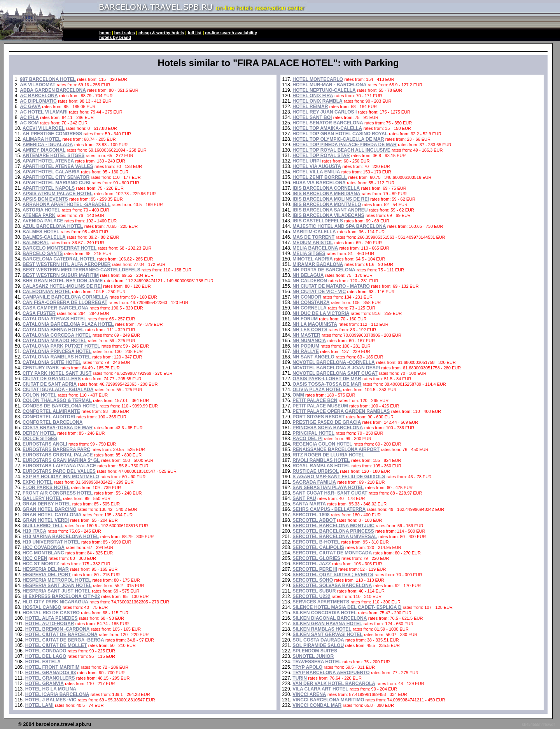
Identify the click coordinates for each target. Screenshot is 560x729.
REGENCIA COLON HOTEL (322, 444)
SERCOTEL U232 (311, 596)
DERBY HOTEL (39, 433)
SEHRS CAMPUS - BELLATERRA (329, 509)
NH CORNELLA (309, 308)
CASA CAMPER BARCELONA (55, 308)
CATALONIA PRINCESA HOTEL (57, 351)
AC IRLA (29, 117)
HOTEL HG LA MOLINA (51, 689)
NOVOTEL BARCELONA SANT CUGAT (335, 373)
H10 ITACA (34, 531)
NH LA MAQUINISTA (315, 324)
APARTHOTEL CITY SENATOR (56, 177)
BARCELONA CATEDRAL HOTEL (59, 259)
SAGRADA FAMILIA (314, 482)
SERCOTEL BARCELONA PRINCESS (333, 531)
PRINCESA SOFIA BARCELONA (328, 428)
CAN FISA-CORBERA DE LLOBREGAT (65, 302)
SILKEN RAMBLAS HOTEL (322, 629)
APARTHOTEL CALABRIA (51, 172)
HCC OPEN (35, 558)
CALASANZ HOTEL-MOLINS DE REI (62, 286)
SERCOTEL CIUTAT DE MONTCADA (332, 553)
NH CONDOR (307, 297)
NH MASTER (306, 335)
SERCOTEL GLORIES (316, 558)
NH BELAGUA (308, 275)
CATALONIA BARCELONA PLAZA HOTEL (68, 324)
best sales (125, 33)
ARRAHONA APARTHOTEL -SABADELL (66, 205)
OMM (298, 395)
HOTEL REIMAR (310, 107)
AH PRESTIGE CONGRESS (52, 134)
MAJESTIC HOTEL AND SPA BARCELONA (339, 226)
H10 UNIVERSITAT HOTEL (51, 542)
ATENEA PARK (39, 215)
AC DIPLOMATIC (38, 101)
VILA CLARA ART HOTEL (320, 689)
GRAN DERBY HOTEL (47, 504)
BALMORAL (36, 243)
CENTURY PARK (41, 368)
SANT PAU (304, 498)
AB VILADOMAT (38, 85)
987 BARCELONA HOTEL (48, 79)
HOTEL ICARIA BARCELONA (57, 694)
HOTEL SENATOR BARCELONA (328, 123)
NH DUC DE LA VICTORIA (321, 313)
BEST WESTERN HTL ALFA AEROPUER (66, 264)
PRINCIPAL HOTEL (313, 433)
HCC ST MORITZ (41, 564)
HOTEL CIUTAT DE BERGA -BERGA (65, 640)
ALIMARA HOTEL (42, 139)
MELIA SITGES (309, 253)
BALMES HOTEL (41, 232)
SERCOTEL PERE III (315, 569)
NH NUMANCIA (309, 341)
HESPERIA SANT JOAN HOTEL (57, 586)
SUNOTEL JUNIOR (313, 656)
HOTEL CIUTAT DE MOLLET (56, 645)
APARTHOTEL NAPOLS (49, 188)
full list (195, 33)
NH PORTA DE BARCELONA (324, 270)
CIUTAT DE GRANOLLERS (52, 379)
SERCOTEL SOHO (313, 580)
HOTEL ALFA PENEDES (52, 618)
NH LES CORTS (310, 330)
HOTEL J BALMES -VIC (51, 700)
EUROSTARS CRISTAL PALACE (58, 455)
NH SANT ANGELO (313, 357)
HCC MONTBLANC (43, 553)
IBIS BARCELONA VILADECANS (328, 215)
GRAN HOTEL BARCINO (49, 509)
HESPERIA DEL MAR (46, 569)
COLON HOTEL (39, 395)
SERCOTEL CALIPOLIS (318, 547)
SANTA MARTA (309, 504)
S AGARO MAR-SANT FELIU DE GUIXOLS (339, 477)
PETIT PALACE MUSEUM (320, 406)
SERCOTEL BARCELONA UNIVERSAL (335, 537)
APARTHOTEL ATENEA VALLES (58, 166)
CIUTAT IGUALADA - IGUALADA (58, 390)
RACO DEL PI (307, 439)
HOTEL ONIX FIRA (313, 96)
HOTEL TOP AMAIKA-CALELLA (327, 128)
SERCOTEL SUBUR (314, 591)
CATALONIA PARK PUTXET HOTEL (61, 346)
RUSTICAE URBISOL (316, 471)
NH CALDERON (310, 281)
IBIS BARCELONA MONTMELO (327, 205)
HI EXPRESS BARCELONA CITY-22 (61, 596)
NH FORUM (305, 319)
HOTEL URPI (306, 161)
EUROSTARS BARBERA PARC (56, 449)
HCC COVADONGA (44, 547)
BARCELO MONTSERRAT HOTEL (59, 248)
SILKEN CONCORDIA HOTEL (325, 613)
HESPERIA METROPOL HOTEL (57, 580)
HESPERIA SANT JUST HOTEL (57, 591)
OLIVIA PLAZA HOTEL (317, 390)
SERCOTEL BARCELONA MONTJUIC (333, 526)
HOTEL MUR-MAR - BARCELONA (329, 85)
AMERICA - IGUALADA (48, 145)
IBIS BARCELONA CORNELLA (326, 188)
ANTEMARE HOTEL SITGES (53, 156)
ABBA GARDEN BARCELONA (53, 90)
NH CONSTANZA (311, 302)
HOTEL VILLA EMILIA (316, 172)
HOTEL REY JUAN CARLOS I (325, 112)
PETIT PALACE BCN (315, 400)
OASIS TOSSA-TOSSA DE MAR (327, 384)
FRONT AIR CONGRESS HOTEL (58, 493)
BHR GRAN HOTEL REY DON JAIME (63, 281)
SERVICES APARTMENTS (321, 602)
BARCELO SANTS (43, 253)
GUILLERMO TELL (43, 526)
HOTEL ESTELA (43, 662)
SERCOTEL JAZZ (311, 564)
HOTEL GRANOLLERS (50, 678)
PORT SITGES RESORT (318, 417)
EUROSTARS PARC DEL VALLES (59, 471)
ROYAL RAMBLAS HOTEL (321, 466)
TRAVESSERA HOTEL (317, 662)
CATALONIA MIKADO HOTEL (54, 341)
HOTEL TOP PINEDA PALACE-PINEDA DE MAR (345, 145)
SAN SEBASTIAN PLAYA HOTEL (328, 488)
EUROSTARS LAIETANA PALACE (59, 466)
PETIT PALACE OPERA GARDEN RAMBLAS (341, 411)
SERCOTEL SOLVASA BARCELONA (332, 586)
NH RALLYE (306, 351)
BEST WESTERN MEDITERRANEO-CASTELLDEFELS (81, 270)
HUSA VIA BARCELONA (319, 183)
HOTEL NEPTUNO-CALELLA (324, 90)
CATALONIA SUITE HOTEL (52, 362)
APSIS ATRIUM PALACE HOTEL (58, 194)
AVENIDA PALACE (43, 221)
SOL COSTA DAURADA (318, 640)
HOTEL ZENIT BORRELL (320, 177)
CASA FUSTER (39, 313)
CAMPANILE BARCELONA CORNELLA (65, 297)
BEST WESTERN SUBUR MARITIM (61, 275)
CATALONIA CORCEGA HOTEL (57, 335)
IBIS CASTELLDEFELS (318, 221)
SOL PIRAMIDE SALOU (318, 645)
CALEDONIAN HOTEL (47, 292)
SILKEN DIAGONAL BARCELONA (330, 618)
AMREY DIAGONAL (44, 150)
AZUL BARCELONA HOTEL (53, 226)
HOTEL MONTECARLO (318, 79)
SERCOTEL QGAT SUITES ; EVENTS (333, 575)
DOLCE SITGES (40, 439)
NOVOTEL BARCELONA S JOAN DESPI (336, 368)
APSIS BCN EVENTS (45, 199)
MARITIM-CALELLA (314, 232)
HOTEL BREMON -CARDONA (58, 629)
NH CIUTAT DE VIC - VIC (319, 292)
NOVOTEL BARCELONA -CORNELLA (333, 362)
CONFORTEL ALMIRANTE (51, 411)
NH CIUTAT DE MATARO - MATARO (331, 286)
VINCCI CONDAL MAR (317, 705)
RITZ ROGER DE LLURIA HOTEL (328, 455)
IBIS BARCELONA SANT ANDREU (330, 210)
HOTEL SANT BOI (312, 117)
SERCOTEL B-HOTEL (316, 542)
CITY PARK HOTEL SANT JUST (57, 373)
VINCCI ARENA (309, 694)
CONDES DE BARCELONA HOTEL (60, 406)
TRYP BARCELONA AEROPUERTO (331, 673)
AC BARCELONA (39, 96)
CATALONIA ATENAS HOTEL (54, 319)
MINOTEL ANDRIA (312, 259)
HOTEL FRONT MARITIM (52, 667)
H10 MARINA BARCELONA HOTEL (61, 537)
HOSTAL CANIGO (42, 607)
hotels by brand (115, 37)
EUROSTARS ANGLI (45, 444)
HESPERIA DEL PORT (47, 575)
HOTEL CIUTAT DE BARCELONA (61, 635)
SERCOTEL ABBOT (314, 520)
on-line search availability (231, 33)
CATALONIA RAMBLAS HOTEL (57, 357)
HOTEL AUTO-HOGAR (50, 624)
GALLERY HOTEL (42, 498)
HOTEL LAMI (39, 705)
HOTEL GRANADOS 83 (51, 673)
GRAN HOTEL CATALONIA (52, 515)
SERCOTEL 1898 (311, 515)
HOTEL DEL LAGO (46, 656)
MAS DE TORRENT (313, 237)
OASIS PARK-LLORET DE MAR (327, 379)
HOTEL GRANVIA (45, 684)
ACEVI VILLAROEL (44, 128)
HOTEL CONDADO (46, 651)
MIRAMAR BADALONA (318, 264)
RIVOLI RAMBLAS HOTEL (321, 460)
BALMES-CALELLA (44, 237)
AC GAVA (30, 107)
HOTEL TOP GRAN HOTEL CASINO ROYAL (340, 134)
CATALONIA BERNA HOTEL (53, 330)
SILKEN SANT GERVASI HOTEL (327, 635)
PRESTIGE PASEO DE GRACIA (327, 422)
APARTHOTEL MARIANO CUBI (56, 183)
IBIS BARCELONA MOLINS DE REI (331, 199)
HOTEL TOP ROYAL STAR (321, 156)
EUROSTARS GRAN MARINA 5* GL (61, 460)
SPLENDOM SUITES (315, 651)
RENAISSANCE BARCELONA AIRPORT (336, 449)
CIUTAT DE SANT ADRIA (50, 384)
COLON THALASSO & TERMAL (57, 400)
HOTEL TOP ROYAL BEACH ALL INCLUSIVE (341, 150)
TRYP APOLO (307, 667)
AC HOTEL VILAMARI (44, 112)
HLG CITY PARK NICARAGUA (55, 602)
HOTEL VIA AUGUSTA (317, 166)
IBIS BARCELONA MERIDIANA (326, 194)
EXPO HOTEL (38, 482)
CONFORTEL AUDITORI (49, 417)
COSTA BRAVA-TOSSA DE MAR (58, 428)
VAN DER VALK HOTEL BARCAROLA (334, 684)
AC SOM (29, 123)
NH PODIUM (306, 346)
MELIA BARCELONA (315, 248)
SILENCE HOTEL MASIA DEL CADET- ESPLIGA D (347, 607)
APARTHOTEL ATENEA (48, 161)
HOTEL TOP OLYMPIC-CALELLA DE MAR (338, 139)
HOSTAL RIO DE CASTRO (51, 613)
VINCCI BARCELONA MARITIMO (328, 700)
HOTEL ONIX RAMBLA (317, 101)
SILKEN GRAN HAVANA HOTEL (327, 624)
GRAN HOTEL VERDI (46, 520)
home (105, 33)
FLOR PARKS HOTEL (46, 488)
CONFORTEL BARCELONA (52, 422)
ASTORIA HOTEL (41, 210)
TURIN (300, 678)
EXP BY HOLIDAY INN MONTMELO (61, 477)
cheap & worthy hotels (161, 33)
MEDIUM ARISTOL (313, 243)
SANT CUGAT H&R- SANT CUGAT (330, 493)
